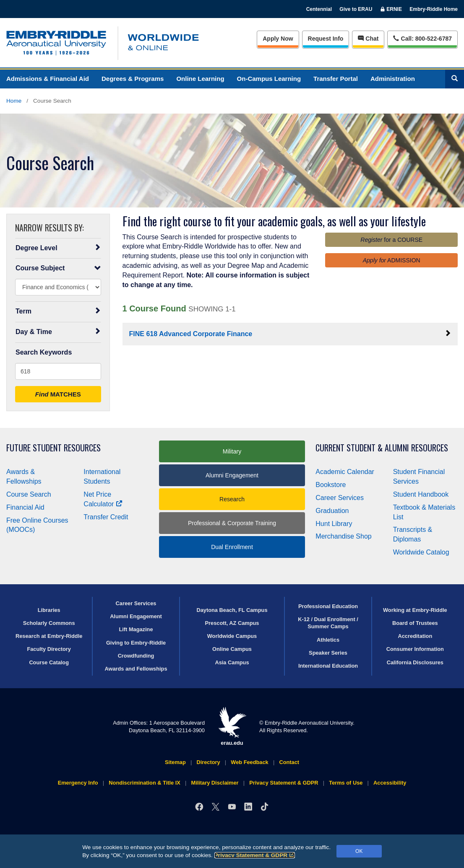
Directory (208, 762)
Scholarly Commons (49, 623)
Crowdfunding (136, 656)
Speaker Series (328, 653)
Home (14, 101)
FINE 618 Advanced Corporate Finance (290, 334)
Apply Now (278, 39)
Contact (289, 762)
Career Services (340, 498)
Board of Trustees (415, 623)
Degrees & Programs (133, 79)
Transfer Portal (336, 79)
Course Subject (58, 268)
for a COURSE (391, 240)
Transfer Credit (106, 517)
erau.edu (232, 727)
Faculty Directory (49, 649)
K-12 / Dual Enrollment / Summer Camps (328, 623)
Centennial (319, 9)
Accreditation (415, 636)
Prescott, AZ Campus (232, 623)
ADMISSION (392, 260)
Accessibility (390, 783)
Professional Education (328, 606)
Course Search (29, 494)
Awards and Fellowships (136, 669)
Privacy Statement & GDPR (255, 855)
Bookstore (331, 485)
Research (232, 499)
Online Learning (200, 79)
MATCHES (58, 394)
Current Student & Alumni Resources (382, 448)
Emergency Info (78, 783)
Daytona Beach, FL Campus (232, 610)
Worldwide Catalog (421, 552)
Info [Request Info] (326, 39)
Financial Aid (25, 507)
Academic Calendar (345, 472)
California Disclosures (415, 662)
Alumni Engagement (232, 475)
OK (359, 851)
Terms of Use (346, 783)
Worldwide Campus (232, 636)
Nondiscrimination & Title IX (144, 783)
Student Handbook (421, 494)
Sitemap (175, 762)
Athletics (328, 640)
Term (58, 311)
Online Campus (232, 649)
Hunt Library (334, 524)
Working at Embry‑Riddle (415, 610)
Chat (368, 39)
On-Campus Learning (269, 79)
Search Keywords (44, 352)
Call (422, 38)
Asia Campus (232, 662)
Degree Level (58, 248)
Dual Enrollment (232, 547)
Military (232, 451)
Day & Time (58, 332)
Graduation (332, 511)
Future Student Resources (53, 448)
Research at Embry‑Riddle (49, 636)
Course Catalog (49, 662)
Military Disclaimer (215, 783)
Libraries (49, 610)
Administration (393, 79)
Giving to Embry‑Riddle (136, 643)
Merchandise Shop (343, 536)
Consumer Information (415, 649)
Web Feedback (249, 762)
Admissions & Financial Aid (48, 79)
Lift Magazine (136, 629)
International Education (328, 666)
